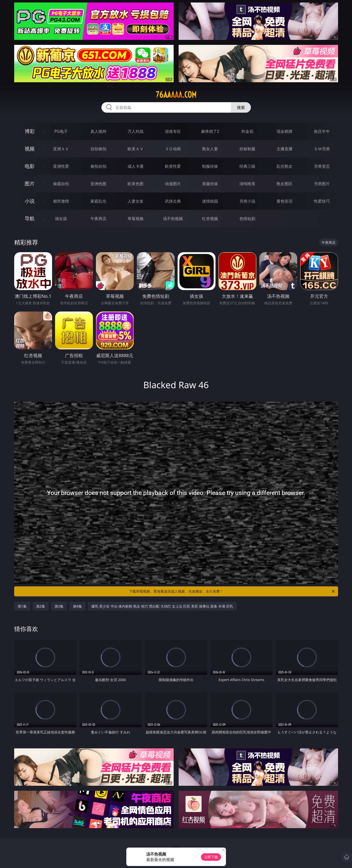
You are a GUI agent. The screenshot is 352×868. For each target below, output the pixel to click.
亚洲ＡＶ (61, 149)
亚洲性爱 (61, 166)
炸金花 (247, 131)
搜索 (241, 107)
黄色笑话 (284, 201)
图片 (30, 184)
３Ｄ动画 (173, 149)
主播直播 (284, 149)
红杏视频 (210, 219)
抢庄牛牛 (322, 131)
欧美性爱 (173, 166)
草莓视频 (136, 219)
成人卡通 (136, 166)
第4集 (77, 606)
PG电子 (61, 131)
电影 (30, 166)
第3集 (59, 606)
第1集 (22, 606)
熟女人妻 (210, 149)
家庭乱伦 (98, 201)
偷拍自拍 (98, 166)
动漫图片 (173, 184)
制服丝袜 (210, 166)
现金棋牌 (284, 131)
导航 (30, 218)
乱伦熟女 (284, 166)
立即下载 (211, 857)
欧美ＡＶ (136, 149)
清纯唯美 (247, 184)
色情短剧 (247, 219)
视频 (30, 149)
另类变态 (322, 166)
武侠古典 (173, 201)
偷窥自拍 (61, 184)
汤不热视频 (173, 219)
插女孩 (61, 219)
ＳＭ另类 (322, 149)
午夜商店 (98, 219)
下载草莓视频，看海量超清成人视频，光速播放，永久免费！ (232, 591)
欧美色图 (136, 184)
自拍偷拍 (98, 149)
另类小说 (247, 201)
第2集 (41, 606)
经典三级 (247, 166)
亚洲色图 (98, 184)
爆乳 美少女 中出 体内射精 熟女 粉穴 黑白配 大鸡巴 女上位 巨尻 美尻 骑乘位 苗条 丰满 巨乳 (162, 606)
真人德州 (98, 131)
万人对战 (136, 131)
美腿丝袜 (210, 184)
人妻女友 (136, 201)
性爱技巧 (322, 201)
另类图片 (322, 184)
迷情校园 (210, 201)
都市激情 (61, 201)
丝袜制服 (247, 149)
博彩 (30, 131)
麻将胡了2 (210, 131)
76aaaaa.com (176, 95)
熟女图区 (284, 184)
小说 (30, 201)
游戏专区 (173, 131)
